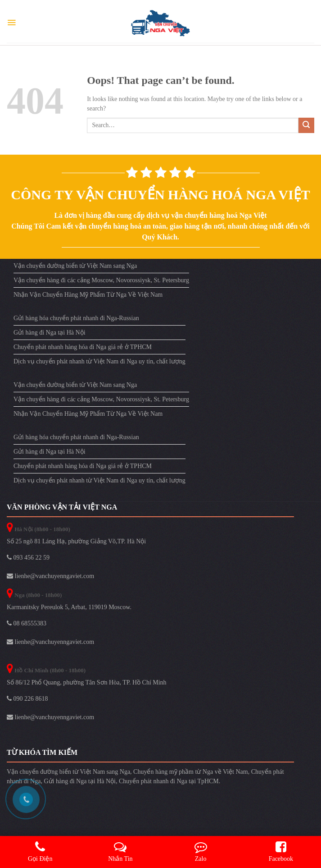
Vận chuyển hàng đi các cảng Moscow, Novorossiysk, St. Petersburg (101, 280)
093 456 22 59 (28, 558)
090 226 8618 (27, 699)
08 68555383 (27, 623)
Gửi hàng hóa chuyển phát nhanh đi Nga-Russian (76, 318)
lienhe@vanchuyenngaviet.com (50, 576)
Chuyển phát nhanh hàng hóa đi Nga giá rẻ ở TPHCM (83, 347)
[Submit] (306, 126)
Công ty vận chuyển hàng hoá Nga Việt (160, 195)
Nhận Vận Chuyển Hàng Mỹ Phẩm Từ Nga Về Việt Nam (88, 295)
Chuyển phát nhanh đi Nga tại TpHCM (169, 781)
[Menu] (11, 23)
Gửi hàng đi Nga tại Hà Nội (50, 333)
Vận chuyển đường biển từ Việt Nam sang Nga (75, 266)
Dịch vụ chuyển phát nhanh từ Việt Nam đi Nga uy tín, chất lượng (99, 361)
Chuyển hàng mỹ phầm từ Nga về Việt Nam (191, 772)
